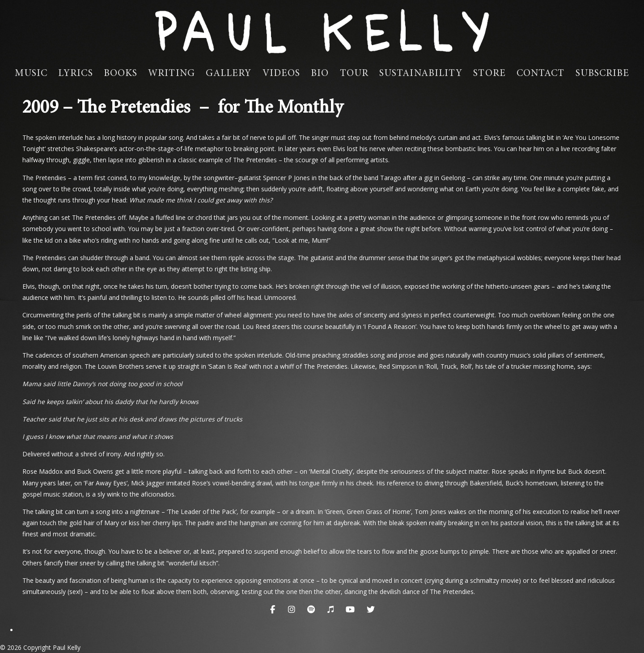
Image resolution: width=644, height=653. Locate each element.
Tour (354, 74)
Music (31, 74)
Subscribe (603, 74)
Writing (172, 74)
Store (489, 74)
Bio (320, 74)
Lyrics (76, 74)
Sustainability (421, 74)
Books (121, 74)
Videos (282, 74)
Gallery (229, 74)
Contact (541, 74)
